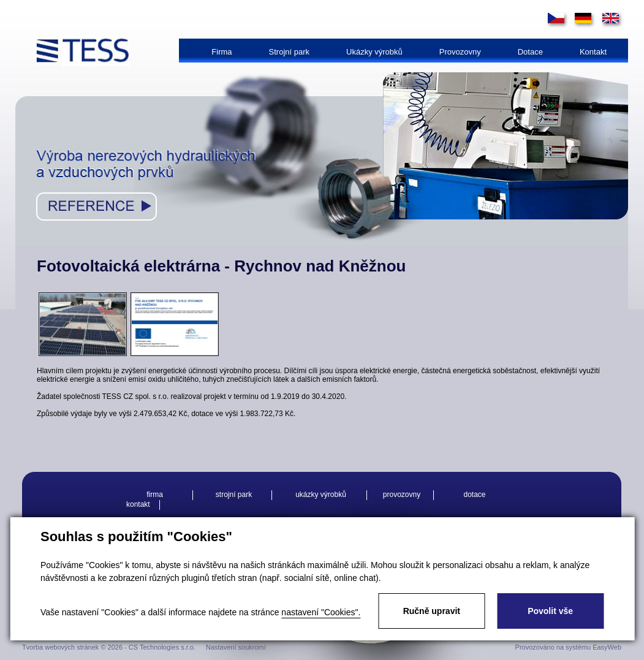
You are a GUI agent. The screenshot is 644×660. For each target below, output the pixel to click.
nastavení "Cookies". (321, 612)
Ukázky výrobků (374, 52)
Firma (222, 52)
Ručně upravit (432, 611)
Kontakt (593, 52)
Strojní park (289, 52)
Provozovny (460, 52)
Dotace (530, 52)
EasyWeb (607, 647)
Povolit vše (550, 611)
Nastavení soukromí (236, 647)
